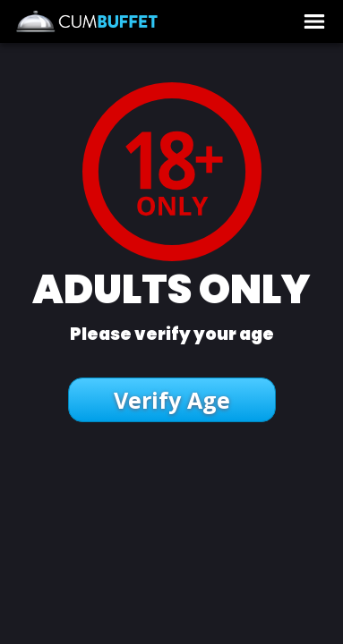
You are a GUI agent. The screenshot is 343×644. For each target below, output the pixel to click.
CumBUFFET (143, 21)
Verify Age (172, 400)
